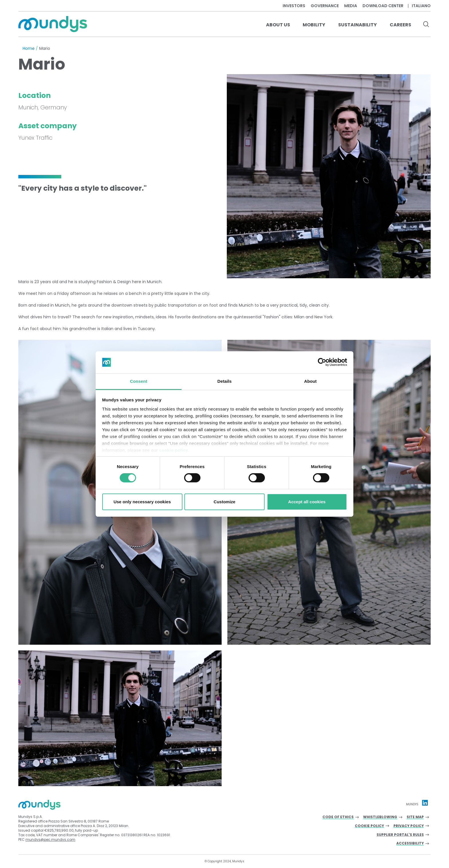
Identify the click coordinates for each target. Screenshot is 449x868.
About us (278, 25)
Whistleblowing (380, 817)
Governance (325, 6)
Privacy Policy (409, 826)
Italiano (421, 6)
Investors (294, 6)
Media (351, 6)
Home (29, 48)
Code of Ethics (338, 817)
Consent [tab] (139, 381)
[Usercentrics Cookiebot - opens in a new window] (322, 362)
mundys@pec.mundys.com (50, 840)
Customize (224, 502)
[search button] (426, 25)
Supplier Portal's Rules (400, 835)
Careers (400, 25)
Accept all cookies (307, 502)
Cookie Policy (369, 826)
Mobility (314, 25)
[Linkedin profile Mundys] (425, 803)
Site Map (415, 817)
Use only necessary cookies (142, 502)
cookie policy (174, 450)
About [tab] (310, 381)
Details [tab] (224, 381)
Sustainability (358, 25)
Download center (383, 6)
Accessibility (410, 844)
